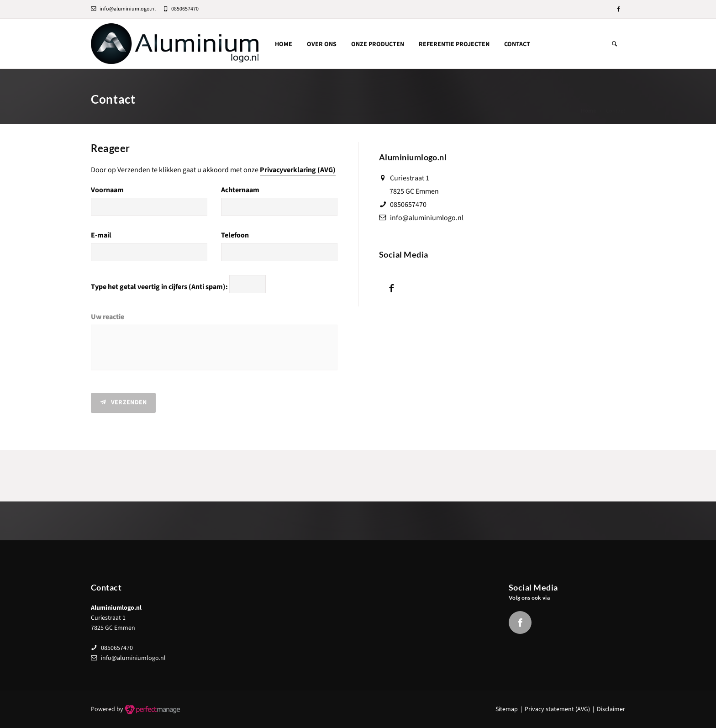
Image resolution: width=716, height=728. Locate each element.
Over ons (322, 44)
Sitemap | (510, 709)
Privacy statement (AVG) (557, 709)
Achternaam (240, 190)
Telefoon (235, 235)
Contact (517, 44)
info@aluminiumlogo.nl (123, 9)
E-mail (101, 235)
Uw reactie (108, 320)
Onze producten (378, 44)
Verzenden (123, 405)
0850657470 (408, 205)
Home (284, 44)
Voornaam (107, 190)
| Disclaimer (608, 709)
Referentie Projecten (454, 44)
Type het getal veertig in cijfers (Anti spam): (159, 287)
